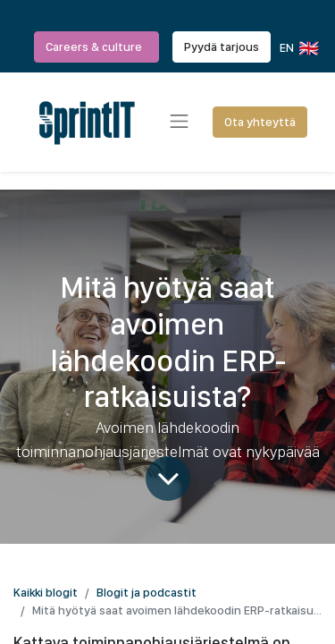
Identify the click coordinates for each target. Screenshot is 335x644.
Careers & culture (96, 47)
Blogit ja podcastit (147, 592)
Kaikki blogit (46, 592)
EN (298, 48)
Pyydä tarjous (222, 47)
